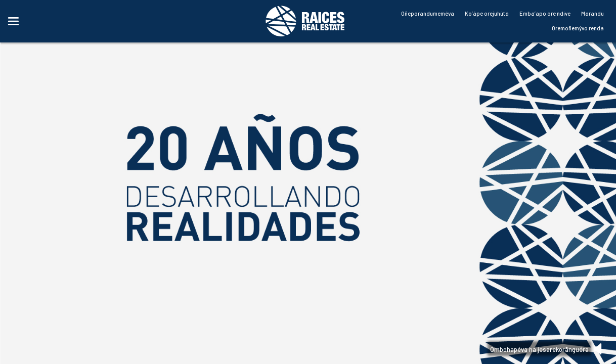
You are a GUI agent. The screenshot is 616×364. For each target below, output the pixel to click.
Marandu (592, 13)
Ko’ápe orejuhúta (487, 13)
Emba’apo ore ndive (545, 13)
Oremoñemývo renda (578, 28)
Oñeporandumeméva (428, 13)
